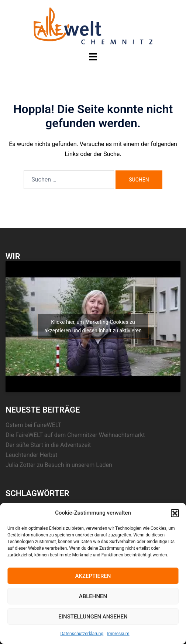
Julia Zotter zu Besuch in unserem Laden (59, 465)
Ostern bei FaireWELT (33, 425)
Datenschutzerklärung (82, 634)
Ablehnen (93, 596)
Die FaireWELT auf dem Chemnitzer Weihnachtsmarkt (75, 435)
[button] (175, 513)
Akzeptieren (93, 576)
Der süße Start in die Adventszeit (48, 445)
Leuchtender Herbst (31, 455)
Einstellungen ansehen (93, 617)
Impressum (118, 634)
